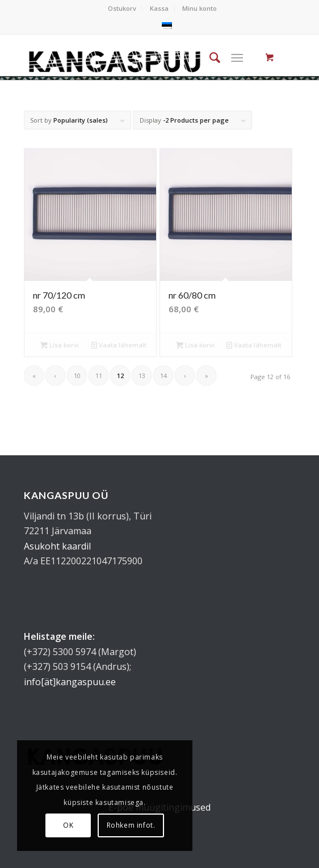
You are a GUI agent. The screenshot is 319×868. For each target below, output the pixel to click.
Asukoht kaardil (57, 546)
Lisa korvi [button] (60, 345)
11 (99, 376)
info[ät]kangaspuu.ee (70, 682)
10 (77, 376)
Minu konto (200, 8)
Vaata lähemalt (119, 345)
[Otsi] (209, 57)
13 (142, 376)
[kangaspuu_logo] (132, 57)
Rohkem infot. (131, 825)
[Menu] (237, 57)
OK (68, 825)
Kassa (159, 8)
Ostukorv (122, 8)
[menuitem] (122, 9)
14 (163, 376)
